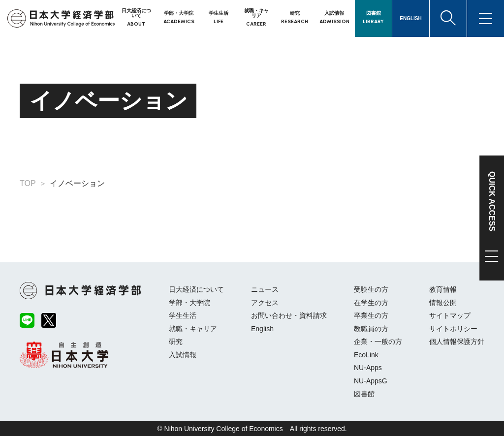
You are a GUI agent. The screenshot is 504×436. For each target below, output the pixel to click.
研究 (176, 342)
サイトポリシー (453, 329)
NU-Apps (368, 368)
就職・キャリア (193, 329)
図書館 (364, 394)
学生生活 (183, 315)
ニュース (265, 289)
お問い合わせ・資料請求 (289, 315)
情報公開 (443, 303)
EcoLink (366, 355)
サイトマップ (450, 315)
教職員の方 (371, 329)
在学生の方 (371, 303)
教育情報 (443, 289)
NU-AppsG (371, 381)
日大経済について (196, 289)
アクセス (265, 303)
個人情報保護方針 (457, 342)
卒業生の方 (371, 315)
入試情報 (183, 355)
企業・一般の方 (378, 342)
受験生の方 (371, 289)
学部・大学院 (189, 303)
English (262, 329)
